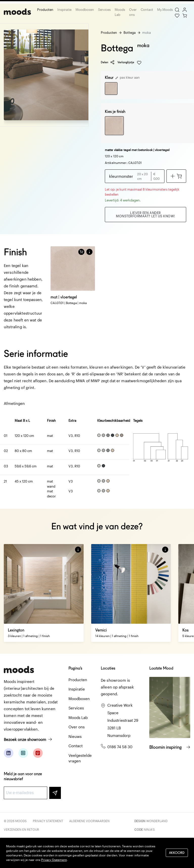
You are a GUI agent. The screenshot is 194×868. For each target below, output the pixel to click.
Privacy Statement (48, 821)
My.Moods (165, 10)
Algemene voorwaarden (89, 821)
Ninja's (149, 829)
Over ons (133, 12)
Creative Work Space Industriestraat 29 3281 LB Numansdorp (123, 720)
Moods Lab (120, 12)
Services (104, 10)
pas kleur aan (128, 77)
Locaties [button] (108, 668)
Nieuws (75, 736)
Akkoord (177, 853)
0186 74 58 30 (120, 747)
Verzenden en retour (21, 829)
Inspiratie (64, 10)
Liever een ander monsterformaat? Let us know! (145, 214)
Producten (45, 10)
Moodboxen (85, 10)
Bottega (130, 33)
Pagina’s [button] (75, 668)
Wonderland (157, 821)
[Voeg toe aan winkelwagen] (176, 176)
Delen (108, 62)
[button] (89, 252)
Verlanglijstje (129, 63)
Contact (147, 10)
